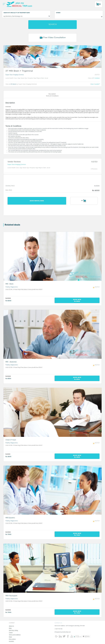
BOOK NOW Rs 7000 (77, 534)
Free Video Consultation (53, 38)
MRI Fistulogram (11, 596)
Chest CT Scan (11, 440)
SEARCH (53, 24)
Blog (10, 628)
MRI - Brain (9, 284)
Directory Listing (13, 631)
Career (11, 633)
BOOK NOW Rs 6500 (77, 378)
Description (52, 94)
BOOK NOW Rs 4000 (77, 456)
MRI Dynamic (10, 518)
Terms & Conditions (52, 96)
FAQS (10, 637)
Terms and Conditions (15, 635)
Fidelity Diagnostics (12, 287)
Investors (11, 642)
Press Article (12, 639)
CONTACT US (58, 623)
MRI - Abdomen (11, 362)
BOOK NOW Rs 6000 (37, 201)
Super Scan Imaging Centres (15, 75)
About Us (11, 626)
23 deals (13, 84)
